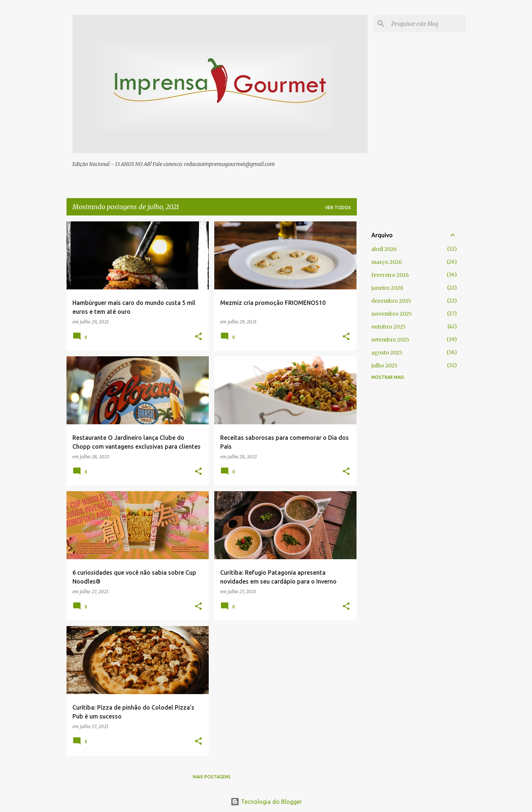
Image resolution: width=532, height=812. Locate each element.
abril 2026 (384, 249)
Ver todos (338, 208)
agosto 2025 (387, 353)
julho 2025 (384, 366)
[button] (198, 337)
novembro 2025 (392, 314)
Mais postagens (212, 777)
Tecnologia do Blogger (266, 802)
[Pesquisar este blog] (427, 24)
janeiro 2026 (387, 288)
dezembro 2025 (391, 301)
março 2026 (387, 262)
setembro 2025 (390, 340)
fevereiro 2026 (390, 275)
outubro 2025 (388, 327)
